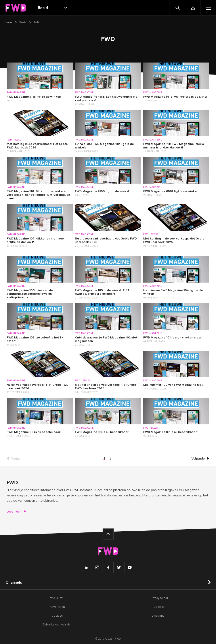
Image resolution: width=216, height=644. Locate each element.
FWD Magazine (16, 92)
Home (9, 22)
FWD (9, 140)
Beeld (23, 22)
